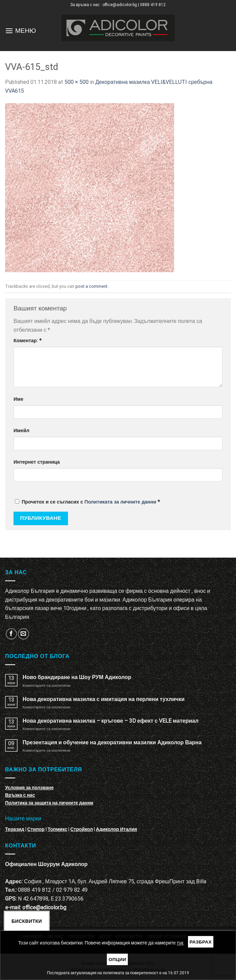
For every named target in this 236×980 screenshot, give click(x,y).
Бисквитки (27, 921)
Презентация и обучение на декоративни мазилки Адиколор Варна (112, 742)
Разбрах (201, 942)
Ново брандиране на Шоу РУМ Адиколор (77, 677)
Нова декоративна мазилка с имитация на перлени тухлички (104, 699)
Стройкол (82, 829)
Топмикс (57, 829)
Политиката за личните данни (120, 502)
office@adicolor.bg (44, 907)
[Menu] (9, 31)
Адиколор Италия (117, 829)
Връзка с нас (20, 795)
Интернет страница (37, 462)
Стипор (36, 829)
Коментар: (28, 341)
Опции (117, 959)
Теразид (15, 829)
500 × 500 (77, 82)
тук (180, 943)
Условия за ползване (29, 788)
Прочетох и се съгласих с (87, 502)
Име (18, 399)
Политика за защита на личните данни (49, 803)
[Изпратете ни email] (23, 634)
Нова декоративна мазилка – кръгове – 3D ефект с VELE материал (111, 721)
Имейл (21, 431)
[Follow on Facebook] (11, 634)
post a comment (91, 286)
